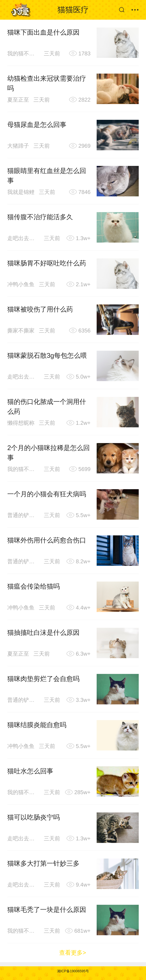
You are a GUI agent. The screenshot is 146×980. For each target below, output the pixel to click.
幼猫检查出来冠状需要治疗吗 (47, 83)
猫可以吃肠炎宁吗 (34, 817)
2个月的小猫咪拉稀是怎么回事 (49, 453)
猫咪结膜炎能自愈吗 (37, 725)
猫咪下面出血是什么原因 (43, 32)
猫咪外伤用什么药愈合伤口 (47, 540)
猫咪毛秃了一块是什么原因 (47, 910)
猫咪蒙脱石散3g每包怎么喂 (47, 355)
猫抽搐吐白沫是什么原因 (43, 633)
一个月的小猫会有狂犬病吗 (47, 494)
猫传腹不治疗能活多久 (40, 217)
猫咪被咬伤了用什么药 (40, 309)
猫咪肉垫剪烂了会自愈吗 (43, 679)
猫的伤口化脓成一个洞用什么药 (47, 407)
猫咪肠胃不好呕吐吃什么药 (47, 263)
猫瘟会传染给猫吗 (34, 586)
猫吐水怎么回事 (30, 771)
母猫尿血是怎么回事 (37, 125)
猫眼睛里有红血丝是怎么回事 (47, 176)
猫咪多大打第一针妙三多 (43, 863)
